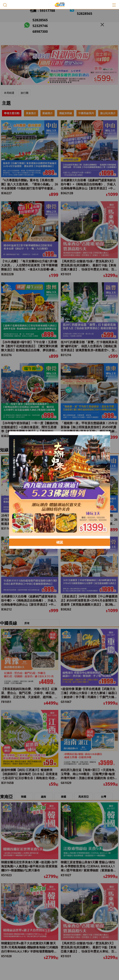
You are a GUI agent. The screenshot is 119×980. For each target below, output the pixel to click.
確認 (60, 542)
